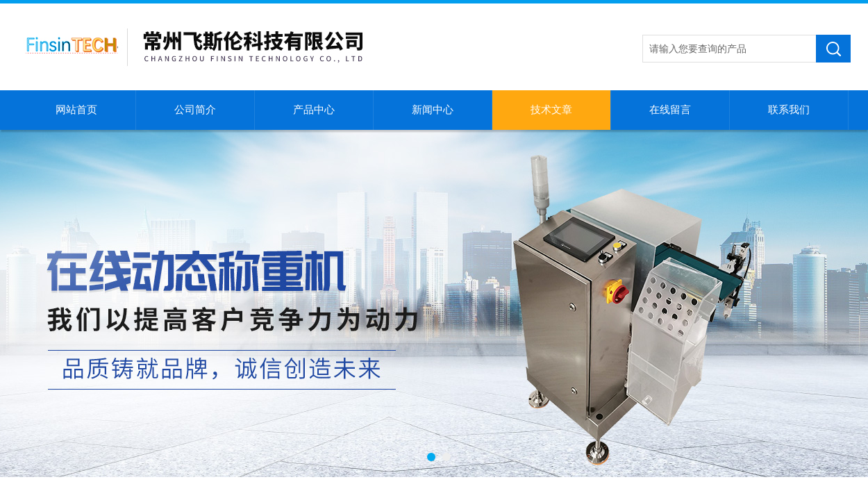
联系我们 (789, 110)
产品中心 (314, 110)
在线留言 (670, 110)
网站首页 (76, 110)
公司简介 (195, 110)
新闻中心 (433, 110)
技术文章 (551, 110)
